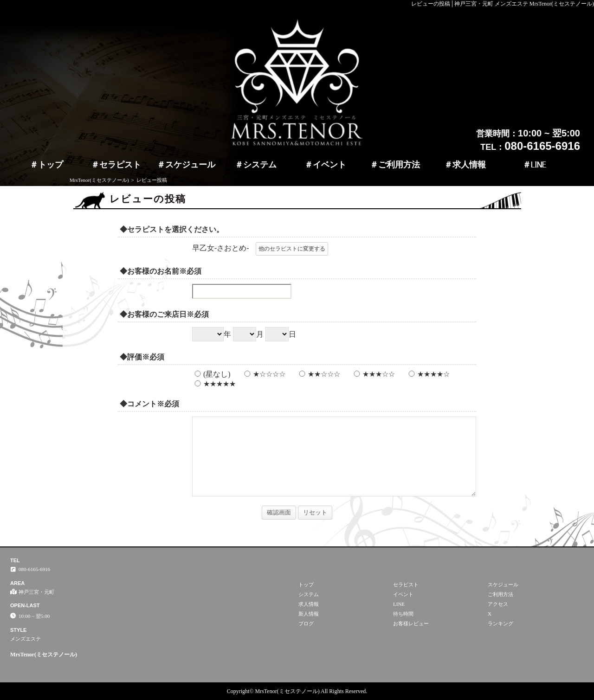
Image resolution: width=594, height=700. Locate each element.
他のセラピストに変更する (292, 249)
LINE (539, 165)
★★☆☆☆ (318, 374)
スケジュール (190, 165)
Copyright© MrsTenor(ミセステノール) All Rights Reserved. (297, 691)
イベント (329, 165)
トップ (51, 165)
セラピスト (120, 165)
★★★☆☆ (373, 374)
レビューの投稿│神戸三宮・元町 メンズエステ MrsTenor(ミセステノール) (503, 4)
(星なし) (211, 374)
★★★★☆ (428, 374)
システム (260, 165)
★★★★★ (214, 384)
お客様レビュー (411, 623)
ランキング (500, 623)
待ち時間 (403, 614)
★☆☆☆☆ (264, 374)
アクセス (498, 604)
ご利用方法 (399, 165)
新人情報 (309, 614)
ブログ (306, 623)
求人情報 (469, 165)
